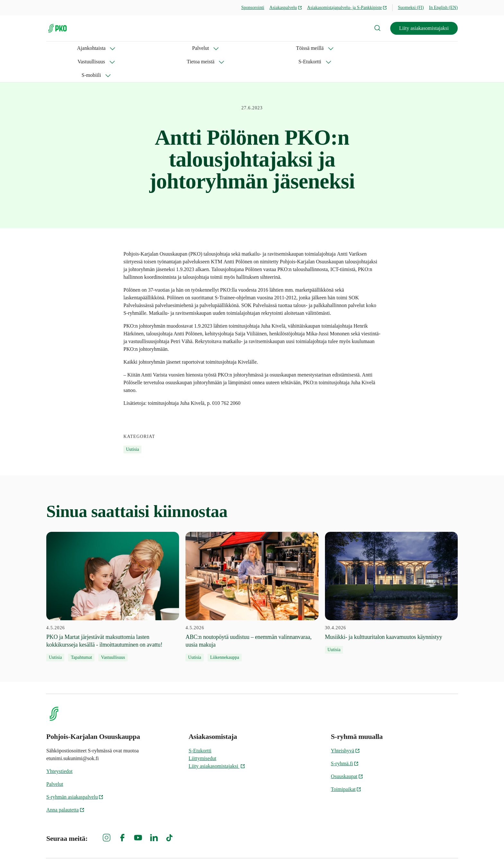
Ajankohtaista (61, 48)
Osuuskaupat (347, 749)
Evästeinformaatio (439, 847)
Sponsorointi (253, 8)
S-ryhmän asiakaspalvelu (75, 770)
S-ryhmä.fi (345, 736)
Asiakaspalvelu (286, 8)
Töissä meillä (144, 48)
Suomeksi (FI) (411, 8)
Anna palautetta (65, 783)
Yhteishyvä (345, 724)
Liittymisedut (203, 731)
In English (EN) (443, 8)
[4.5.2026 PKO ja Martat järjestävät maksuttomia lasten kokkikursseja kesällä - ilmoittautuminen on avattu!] (113, 570)
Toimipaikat (346, 762)
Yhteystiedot (59, 744)
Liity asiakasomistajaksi (424, 28)
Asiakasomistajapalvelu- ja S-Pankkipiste (347, 8)
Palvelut (103, 48)
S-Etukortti (282, 48)
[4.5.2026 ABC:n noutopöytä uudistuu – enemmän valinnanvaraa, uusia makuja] (252, 570)
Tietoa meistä (238, 48)
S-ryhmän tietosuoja (388, 847)
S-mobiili (323, 48)
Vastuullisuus (191, 48)
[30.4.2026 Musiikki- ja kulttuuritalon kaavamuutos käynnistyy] (391, 566)
